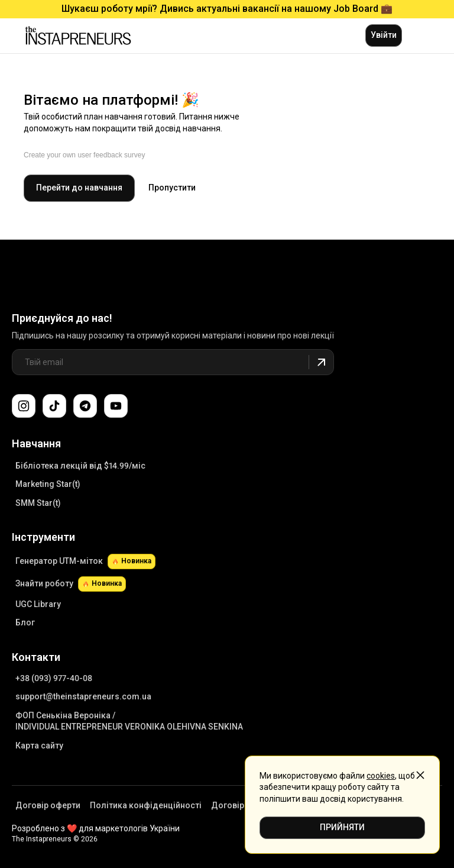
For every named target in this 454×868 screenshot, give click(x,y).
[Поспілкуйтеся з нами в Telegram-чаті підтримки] (85, 406)
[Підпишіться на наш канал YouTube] (116, 406)
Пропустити (172, 188)
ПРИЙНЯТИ (342, 827)
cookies (381, 776)
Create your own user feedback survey (84, 155)
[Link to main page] (78, 36)
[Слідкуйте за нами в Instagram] (24, 406)
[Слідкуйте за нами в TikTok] (54, 406)
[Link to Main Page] (66, 276)
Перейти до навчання (79, 188)
